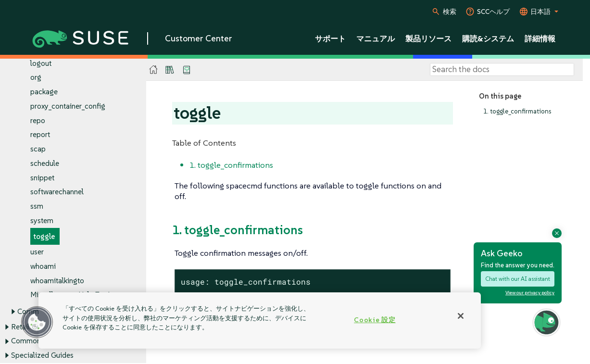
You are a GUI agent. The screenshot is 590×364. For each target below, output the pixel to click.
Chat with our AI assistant (518, 279)
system (42, 220)
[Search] (502, 70)
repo (38, 120)
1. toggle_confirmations (517, 111)
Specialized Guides (42, 355)
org (36, 78)
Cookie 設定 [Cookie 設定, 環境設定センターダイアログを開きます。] (375, 320)
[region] (260, 320)
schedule (45, 163)
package (44, 92)
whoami (43, 266)
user (37, 252)
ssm (37, 206)
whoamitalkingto (57, 281)
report (40, 135)
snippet (42, 178)
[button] (37, 322)
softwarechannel (57, 192)
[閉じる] (461, 316)
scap (38, 149)
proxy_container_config (68, 106)
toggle (44, 236)
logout (41, 63)
